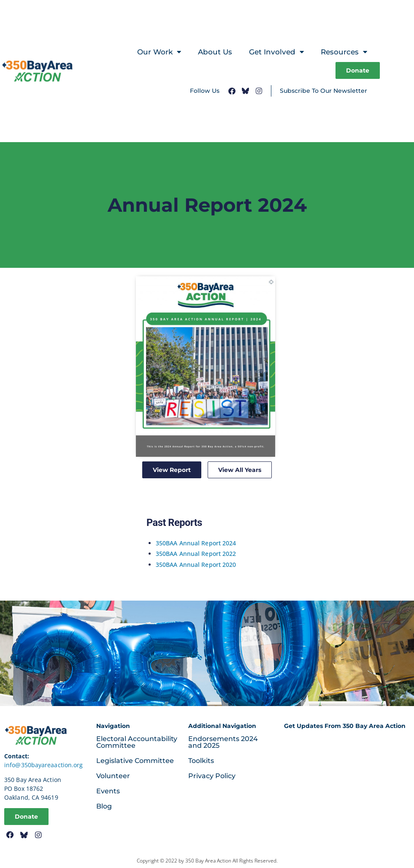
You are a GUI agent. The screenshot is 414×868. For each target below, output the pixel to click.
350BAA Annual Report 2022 (196, 554)
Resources (344, 52)
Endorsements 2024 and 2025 (223, 742)
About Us (215, 52)
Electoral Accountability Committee (137, 742)
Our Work (159, 52)
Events (108, 791)
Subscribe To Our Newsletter (323, 91)
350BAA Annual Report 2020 (196, 565)
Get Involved (276, 52)
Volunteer (113, 776)
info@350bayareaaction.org (44, 765)
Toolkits (201, 761)
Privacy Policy (212, 776)
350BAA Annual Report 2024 (196, 543)
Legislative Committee (135, 761)
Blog (104, 806)
